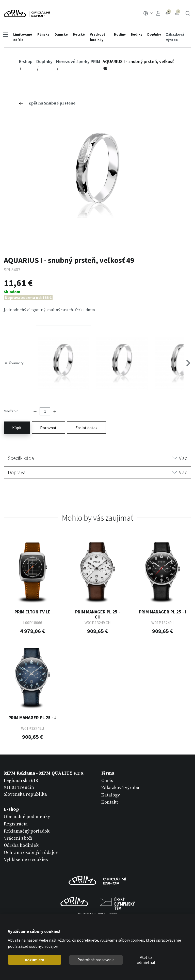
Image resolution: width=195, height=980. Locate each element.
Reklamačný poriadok (27, 817)
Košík (178, 13)
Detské (80, 34)
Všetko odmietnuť (146, 960)
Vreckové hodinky (99, 37)
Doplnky (153, 34)
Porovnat (48, 413)
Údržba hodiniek (21, 831)
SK (148, 13)
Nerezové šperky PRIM (78, 61)
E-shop (26, 61)
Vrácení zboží (18, 824)
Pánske (44, 34)
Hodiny (119, 34)
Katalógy (111, 781)
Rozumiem (35, 960)
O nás (107, 766)
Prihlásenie (158, 13)
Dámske (62, 34)
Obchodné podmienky (27, 802)
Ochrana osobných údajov (31, 838)
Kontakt (110, 788)
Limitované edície (24, 37)
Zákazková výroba (174, 37)
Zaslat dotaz (86, 413)
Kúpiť (17, 413)
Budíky (136, 34)
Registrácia (16, 810)
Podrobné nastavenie (96, 960)
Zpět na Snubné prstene (47, 103)
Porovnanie (168, 13)
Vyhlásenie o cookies (26, 845)
